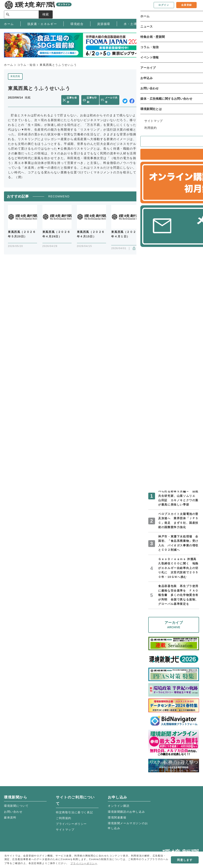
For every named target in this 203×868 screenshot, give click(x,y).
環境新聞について (16, 806)
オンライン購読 (119, 806)
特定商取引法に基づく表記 (74, 812)
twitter (125, 100)
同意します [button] (185, 860)
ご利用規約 (64, 818)
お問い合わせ (13, 812)
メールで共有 (112, 100)
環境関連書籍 (117, 817)
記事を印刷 (92, 100)
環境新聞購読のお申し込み (126, 812)
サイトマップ (65, 830)
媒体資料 (10, 817)
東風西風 (15, 76)
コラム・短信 (27, 65)
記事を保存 (72, 100)
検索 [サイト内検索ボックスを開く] (192, 9)
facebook (132, 100)
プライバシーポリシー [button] (84, 863)
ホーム (9, 65)
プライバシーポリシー (71, 824)
